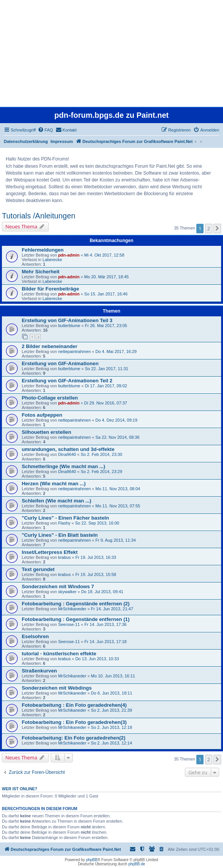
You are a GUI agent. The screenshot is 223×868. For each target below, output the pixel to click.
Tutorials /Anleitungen (39, 216)
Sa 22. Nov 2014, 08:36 (117, 437)
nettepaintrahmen (74, 351)
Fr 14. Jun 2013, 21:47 (112, 609)
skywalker (67, 592)
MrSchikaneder (72, 609)
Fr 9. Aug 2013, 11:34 (116, 540)
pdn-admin (69, 255)
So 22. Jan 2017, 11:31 (107, 369)
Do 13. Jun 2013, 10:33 (97, 659)
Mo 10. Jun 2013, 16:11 (113, 676)
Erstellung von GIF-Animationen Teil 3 (67, 320)
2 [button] (209, 228)
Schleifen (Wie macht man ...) (56, 501)
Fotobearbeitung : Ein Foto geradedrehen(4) (74, 705)
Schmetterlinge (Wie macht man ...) (63, 466)
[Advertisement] (111, 53)
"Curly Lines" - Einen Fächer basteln (65, 518)
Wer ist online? (20, 789)
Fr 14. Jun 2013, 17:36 (106, 624)
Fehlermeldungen (43, 250)
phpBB (92, 860)
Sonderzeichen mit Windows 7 (58, 586)
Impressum (62, 141)
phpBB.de (137, 864)
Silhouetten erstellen (47, 432)
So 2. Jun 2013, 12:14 (112, 743)
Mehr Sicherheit (41, 272)
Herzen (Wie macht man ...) (54, 484)
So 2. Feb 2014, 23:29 (102, 472)
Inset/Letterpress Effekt (50, 552)
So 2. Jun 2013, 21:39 (112, 710)
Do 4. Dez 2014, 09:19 (116, 420)
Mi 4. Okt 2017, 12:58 (104, 255)
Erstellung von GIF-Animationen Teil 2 (67, 381)
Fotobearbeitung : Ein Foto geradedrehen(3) (74, 722)
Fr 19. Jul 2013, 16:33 (96, 557)
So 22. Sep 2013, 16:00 (97, 523)
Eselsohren (35, 636)
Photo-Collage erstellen (50, 398)
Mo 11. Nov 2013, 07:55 (118, 506)
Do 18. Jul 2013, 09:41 (102, 592)
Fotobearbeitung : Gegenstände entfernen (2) (76, 604)
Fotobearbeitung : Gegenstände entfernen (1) (76, 619)
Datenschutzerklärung (26, 141)
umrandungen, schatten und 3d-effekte (68, 449)
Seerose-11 (69, 624)
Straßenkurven (39, 671)
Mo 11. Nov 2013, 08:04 (118, 489)
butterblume (69, 326)
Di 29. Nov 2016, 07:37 (106, 403)
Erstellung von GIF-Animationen (60, 363)
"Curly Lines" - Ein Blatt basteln (60, 535)
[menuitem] (45, 130)
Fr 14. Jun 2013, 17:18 (106, 642)
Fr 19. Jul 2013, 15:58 (96, 574)
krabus (64, 557)
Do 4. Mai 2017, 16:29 (116, 351)
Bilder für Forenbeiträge (50, 289)
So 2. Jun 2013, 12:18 (112, 727)
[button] (217, 228)
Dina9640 (67, 454)
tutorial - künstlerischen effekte (59, 654)
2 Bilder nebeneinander (50, 346)
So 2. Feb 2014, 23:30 (102, 454)
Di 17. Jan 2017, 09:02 (106, 386)
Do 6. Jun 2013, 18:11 (112, 693)
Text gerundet (38, 569)
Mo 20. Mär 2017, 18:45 (107, 277)
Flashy (64, 523)
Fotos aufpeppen (42, 415)
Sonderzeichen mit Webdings (57, 688)
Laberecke (52, 260)
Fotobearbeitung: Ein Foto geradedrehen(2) (74, 738)
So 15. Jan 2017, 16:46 (106, 294)
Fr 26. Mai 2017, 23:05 (106, 326)
